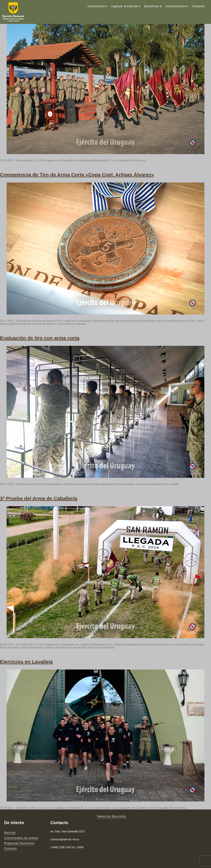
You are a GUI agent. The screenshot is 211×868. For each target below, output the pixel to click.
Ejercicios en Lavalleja (26, 662)
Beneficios (152, 6)
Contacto (198, 6)
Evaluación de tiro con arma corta (40, 338)
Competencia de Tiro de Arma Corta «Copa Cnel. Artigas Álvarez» (77, 175)
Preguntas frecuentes (19, 843)
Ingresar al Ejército (124, 6)
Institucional (96, 6)
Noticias (10, 833)
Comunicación (175, 6)
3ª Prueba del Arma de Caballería (39, 498)
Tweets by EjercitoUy (112, 816)
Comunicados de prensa (21, 838)
